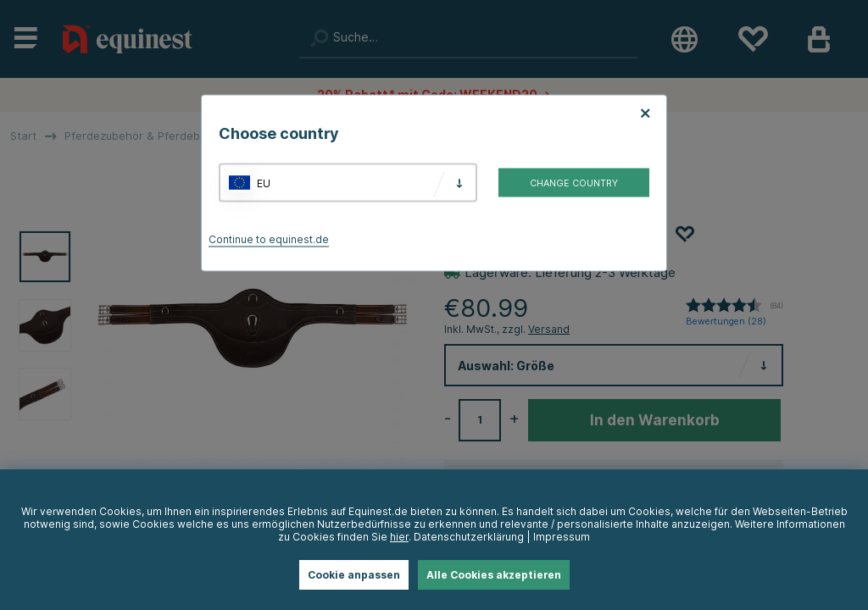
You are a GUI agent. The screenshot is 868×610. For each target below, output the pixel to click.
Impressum (562, 537)
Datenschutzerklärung (469, 537)
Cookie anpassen (354, 575)
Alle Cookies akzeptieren (494, 575)
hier (399, 537)
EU (264, 183)
